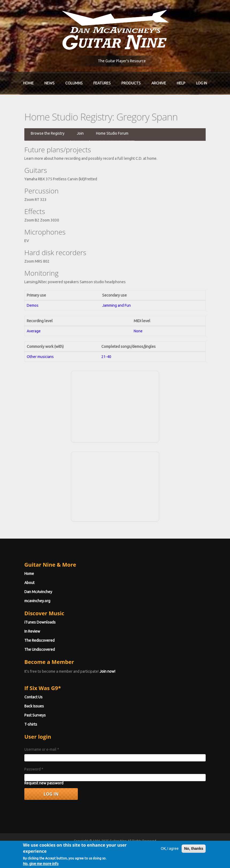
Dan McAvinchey (38, 592)
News (49, 83)
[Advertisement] (115, 406)
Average (34, 331)
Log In (202, 83)
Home (28, 83)
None (138, 331)
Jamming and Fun (116, 305)
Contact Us (33, 697)
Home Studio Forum (112, 133)
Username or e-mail (42, 749)
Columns (74, 83)
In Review (32, 631)
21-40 (106, 357)
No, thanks (194, 852)
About (29, 583)
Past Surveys (35, 715)
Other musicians (40, 357)
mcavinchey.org (37, 601)
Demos (33, 305)
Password (34, 769)
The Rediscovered (39, 640)
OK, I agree (170, 852)
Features (102, 83)
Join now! (107, 671)
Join (80, 133)
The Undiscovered (40, 649)
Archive (159, 83)
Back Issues (34, 706)
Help (181, 83)
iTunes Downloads (40, 622)
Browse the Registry (48, 133)
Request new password (44, 783)
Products (131, 83)
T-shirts (31, 724)
